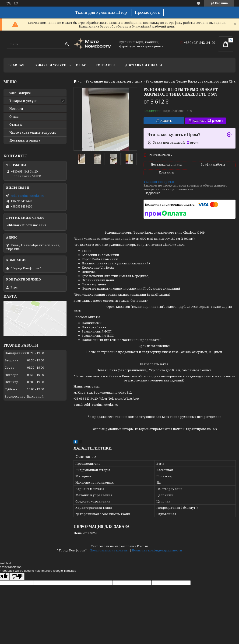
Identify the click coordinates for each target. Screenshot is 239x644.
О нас (81, 65)
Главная (16, 65)
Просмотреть (147, 12)
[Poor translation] (17, 576)
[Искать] (67, 44)
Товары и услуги (50, 65)
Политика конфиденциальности (157, 550)
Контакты (105, 65)
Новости (16, 109)
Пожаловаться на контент (109, 550)
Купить (166, 121)
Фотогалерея (20, 93)
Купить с (208, 121)
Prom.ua (143, 546)
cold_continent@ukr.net (27, 196)
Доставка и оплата (144, 65)
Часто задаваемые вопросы (33, 132)
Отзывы (16, 125)
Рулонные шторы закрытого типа (114, 81)
